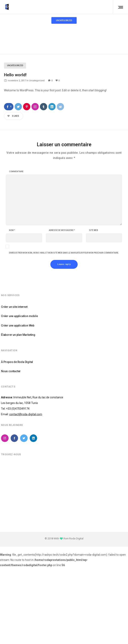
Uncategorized (61, 30)
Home (46, 30)
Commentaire (16, 172)
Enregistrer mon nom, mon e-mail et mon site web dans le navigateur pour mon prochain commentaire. (64, 253)
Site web (94, 230)
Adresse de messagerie (62, 230)
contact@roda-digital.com (26, 414)
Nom (12, 230)
